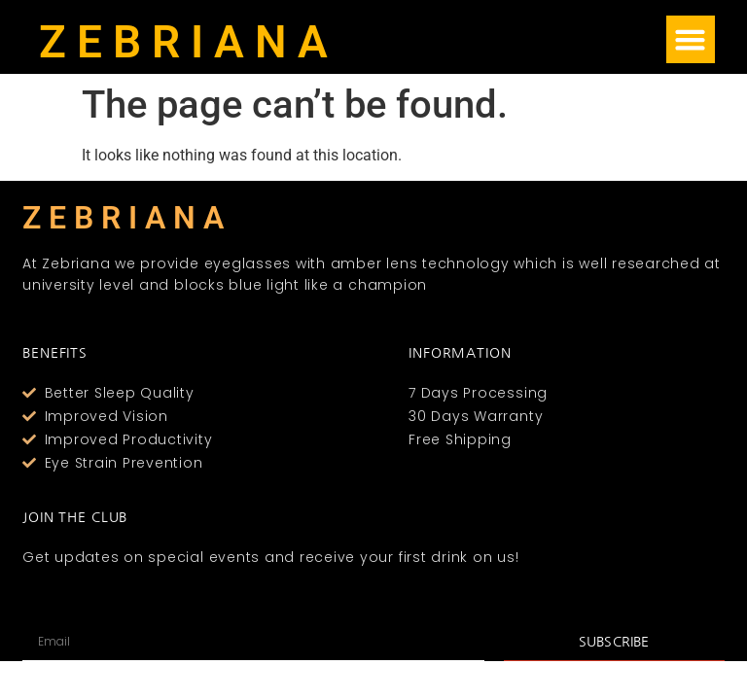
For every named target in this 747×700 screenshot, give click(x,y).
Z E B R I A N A (183, 42)
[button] (691, 40)
